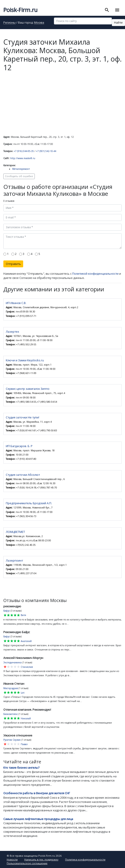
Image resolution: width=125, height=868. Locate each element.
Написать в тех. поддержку (41, 859)
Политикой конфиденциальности (95, 274)
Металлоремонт (21, 169)
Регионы (9, 23)
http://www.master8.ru (23, 158)
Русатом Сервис (12, 740)
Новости (12, 859)
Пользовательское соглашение (27, 863)
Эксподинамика (12, 662)
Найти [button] (118, 22)
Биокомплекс (11, 714)
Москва (39, 23)
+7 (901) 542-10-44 (46, 151)
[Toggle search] (107, 10)
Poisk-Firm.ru (20, 10)
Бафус (7, 611)
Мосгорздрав (11, 688)
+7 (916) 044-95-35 (24, 151)
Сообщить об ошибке (19, 176)
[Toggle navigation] (117, 10)
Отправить (13, 264)
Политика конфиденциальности (85, 859)
